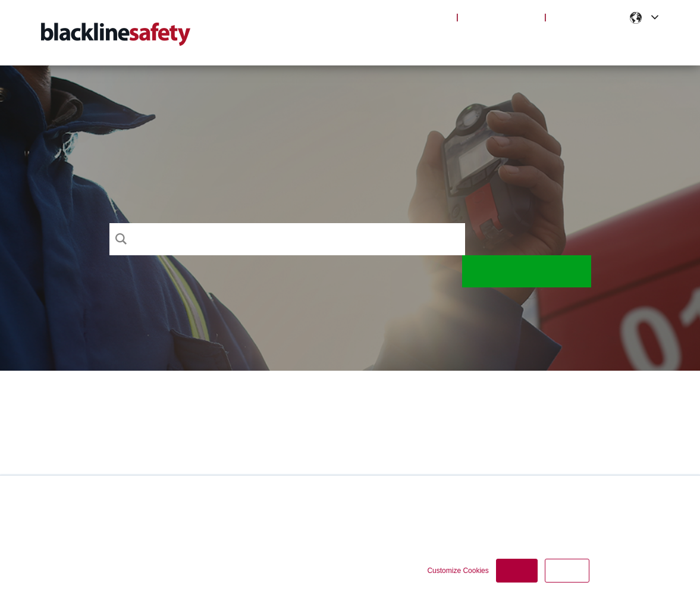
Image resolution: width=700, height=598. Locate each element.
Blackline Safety (502, 17)
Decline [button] (567, 571)
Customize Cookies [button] (458, 571)
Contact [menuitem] (637, 42)
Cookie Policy (434, 514)
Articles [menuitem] (492, 42)
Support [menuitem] (371, 42)
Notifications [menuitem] (564, 42)
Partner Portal (588, 17)
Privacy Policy (375, 514)
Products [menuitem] (431, 42)
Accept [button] (517, 571)
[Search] (287, 239)
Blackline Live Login (406, 17)
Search (528, 239)
